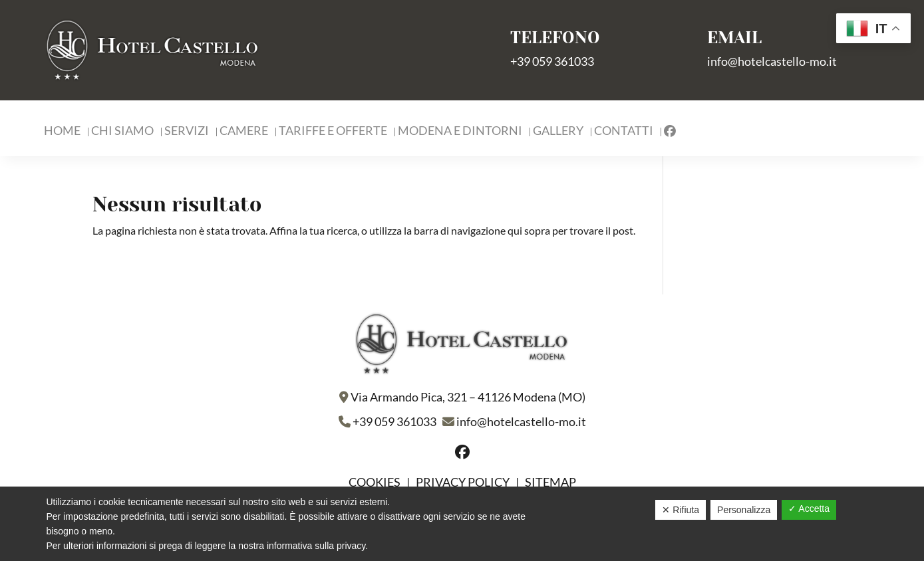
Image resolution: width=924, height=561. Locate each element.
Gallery (558, 132)
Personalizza (744, 510)
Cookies (376, 482)
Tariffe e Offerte (333, 132)
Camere (244, 132)
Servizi (187, 132)
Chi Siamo (122, 132)
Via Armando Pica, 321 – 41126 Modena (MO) (468, 397)
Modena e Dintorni (460, 132)
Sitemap (550, 482)
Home (62, 132)
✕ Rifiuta (681, 510)
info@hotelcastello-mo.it (772, 61)
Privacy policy (463, 482)
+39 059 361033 (552, 61)
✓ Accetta (809, 508)
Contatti (624, 132)
